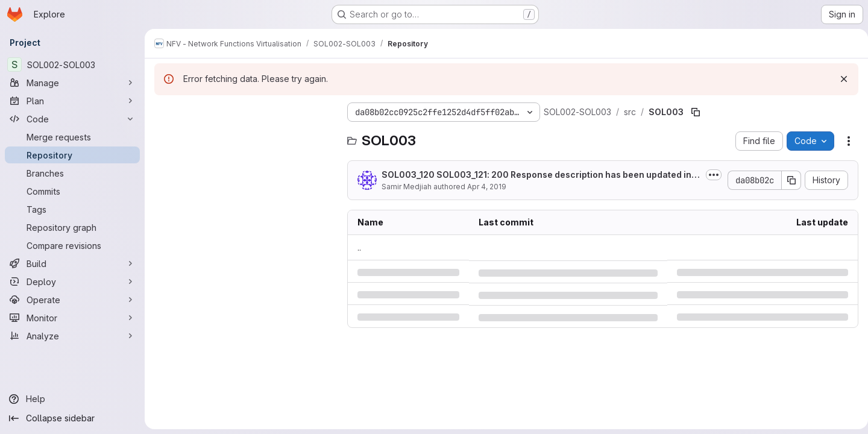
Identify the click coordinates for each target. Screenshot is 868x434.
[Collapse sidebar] (72, 418)
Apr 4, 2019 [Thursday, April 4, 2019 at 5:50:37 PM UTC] (487, 187)
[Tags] (72, 209)
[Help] (72, 399)
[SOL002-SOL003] (72, 64)
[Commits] (72, 191)
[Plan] (72, 101)
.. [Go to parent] (359, 247)
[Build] (72, 263)
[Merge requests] (72, 137)
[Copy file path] (696, 112)
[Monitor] (72, 318)
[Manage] (72, 83)
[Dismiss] (839, 79)
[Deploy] (72, 281)
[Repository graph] (72, 227)
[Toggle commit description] (709, 175)
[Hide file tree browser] (164, 112)
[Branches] (72, 173)
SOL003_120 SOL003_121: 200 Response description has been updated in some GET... (536, 175)
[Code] (72, 119)
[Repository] (72, 155)
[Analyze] (72, 336)
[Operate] (72, 300)
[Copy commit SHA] (787, 180)
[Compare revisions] (72, 245)
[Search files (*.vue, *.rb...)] (245, 136)
